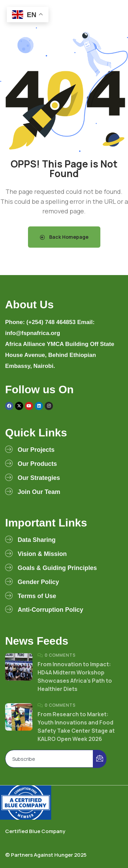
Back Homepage (64, 237)
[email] (49, 759)
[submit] (100, 759)
